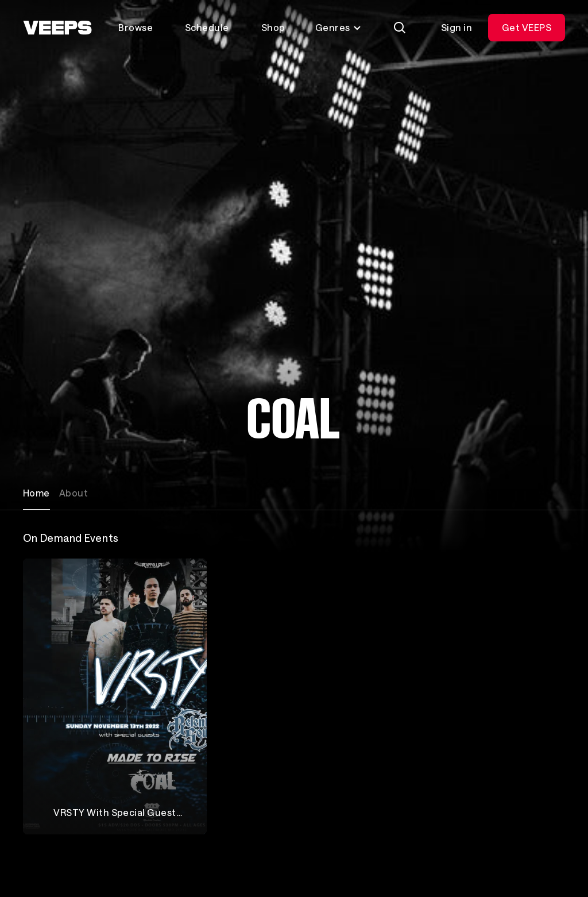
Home (36, 493)
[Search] (400, 28)
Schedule (207, 27)
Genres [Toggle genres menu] (339, 27)
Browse (136, 27)
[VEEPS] (57, 28)
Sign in (457, 27)
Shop (273, 27)
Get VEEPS (527, 27)
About (73, 493)
